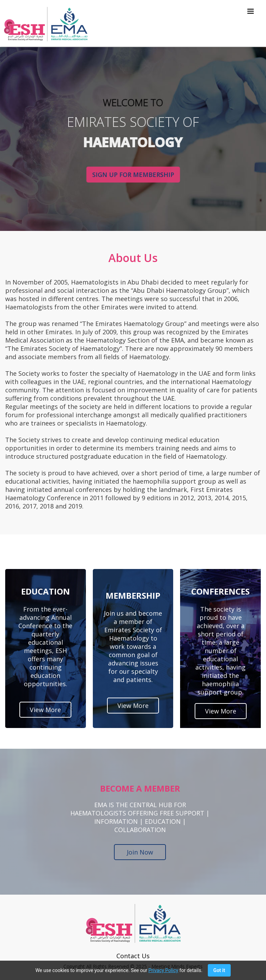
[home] (44, 24)
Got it (219, 970)
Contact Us (133, 956)
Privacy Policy (163, 970)
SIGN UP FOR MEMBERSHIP (133, 175)
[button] (250, 23)
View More (45, 710)
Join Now (140, 852)
